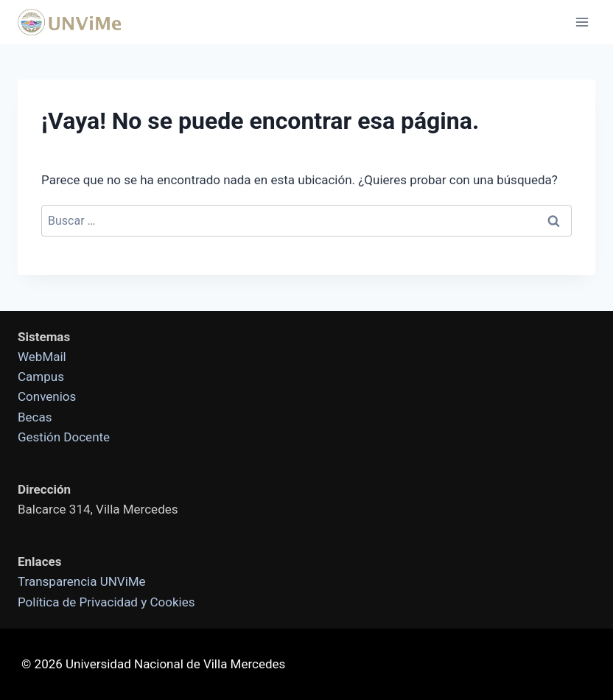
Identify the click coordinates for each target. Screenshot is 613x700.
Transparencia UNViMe (82, 581)
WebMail (42, 357)
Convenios (47, 396)
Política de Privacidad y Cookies (106, 602)
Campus (41, 377)
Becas (35, 417)
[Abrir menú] (582, 22)
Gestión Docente (64, 437)
